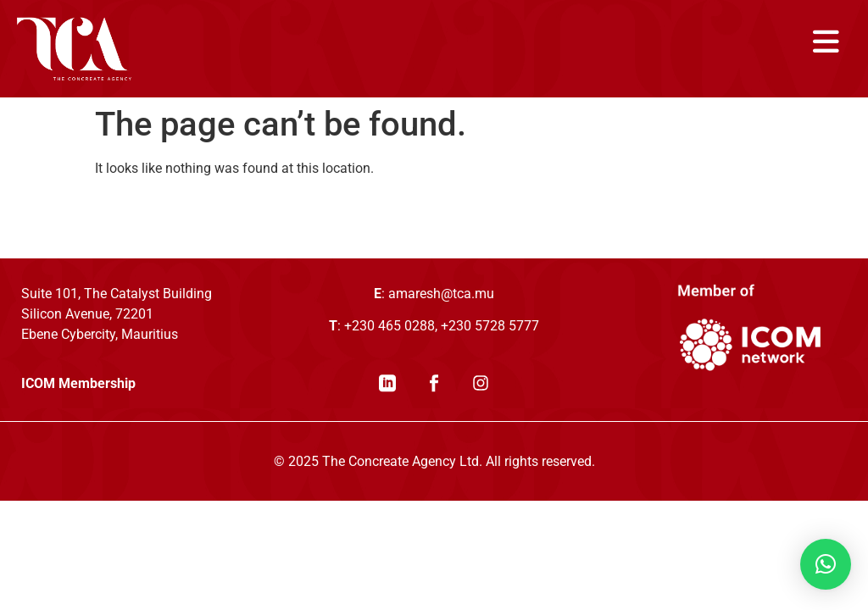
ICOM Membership (78, 383)
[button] (826, 564)
